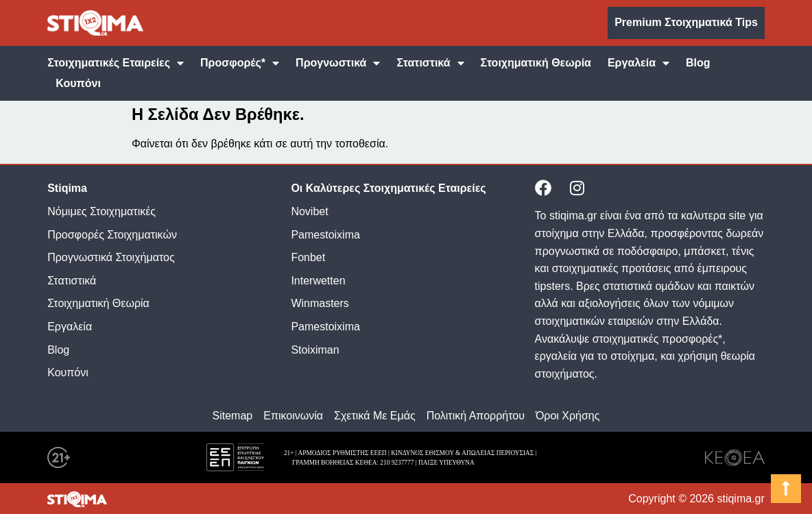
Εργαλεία (638, 63)
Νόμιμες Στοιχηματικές (101, 211)
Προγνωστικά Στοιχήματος (111, 257)
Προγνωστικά (338, 63)
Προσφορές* (240, 63)
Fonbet (308, 257)
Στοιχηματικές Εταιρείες (116, 63)
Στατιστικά (430, 63)
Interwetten (318, 281)
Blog (698, 63)
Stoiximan (315, 350)
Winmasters (320, 303)
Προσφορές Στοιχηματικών (112, 235)
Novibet (309, 211)
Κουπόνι (78, 83)
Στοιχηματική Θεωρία (536, 63)
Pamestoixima (325, 235)
